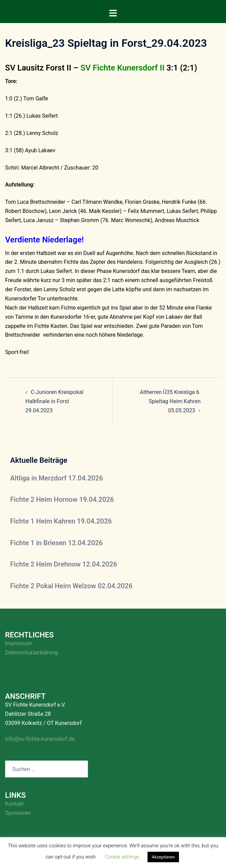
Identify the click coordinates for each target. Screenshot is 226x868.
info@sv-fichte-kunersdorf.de (40, 739)
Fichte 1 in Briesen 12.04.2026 (56, 543)
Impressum (19, 643)
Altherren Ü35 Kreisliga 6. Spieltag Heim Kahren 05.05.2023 (170, 401)
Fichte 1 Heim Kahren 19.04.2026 (61, 521)
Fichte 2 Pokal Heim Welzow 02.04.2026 (71, 586)
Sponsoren (18, 813)
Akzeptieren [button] (163, 857)
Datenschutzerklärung (31, 653)
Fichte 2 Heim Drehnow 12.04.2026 (64, 564)
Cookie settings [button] (122, 857)
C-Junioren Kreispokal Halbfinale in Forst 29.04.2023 (54, 401)
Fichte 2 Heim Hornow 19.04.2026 (62, 499)
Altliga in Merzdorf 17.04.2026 (56, 478)
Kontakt (14, 804)
